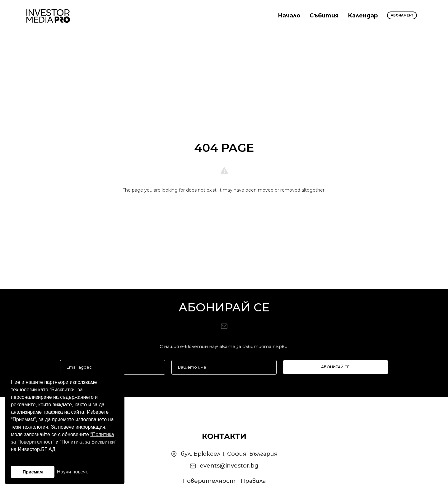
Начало (289, 16)
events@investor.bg (229, 466)
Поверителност (209, 481)
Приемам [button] (33, 472)
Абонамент (402, 15)
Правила (253, 481)
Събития (324, 16)
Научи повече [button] (73, 472)
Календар (363, 16)
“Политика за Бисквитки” (88, 442)
